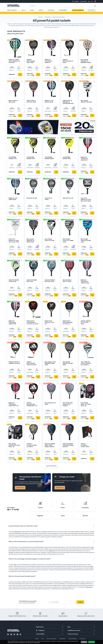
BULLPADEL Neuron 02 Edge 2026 (30, 241)
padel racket (17, 532)
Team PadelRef (83, 1)
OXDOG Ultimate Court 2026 (85, 445)
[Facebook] (8, 634)
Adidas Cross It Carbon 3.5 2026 (14, 363)
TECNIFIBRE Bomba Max (67, 158)
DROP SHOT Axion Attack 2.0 (49, 322)
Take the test (20, 488)
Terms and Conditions (51, 639)
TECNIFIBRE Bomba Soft (31, 158)
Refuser (84, 642)
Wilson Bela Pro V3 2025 (67, 281)
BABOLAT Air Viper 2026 (13, 199)
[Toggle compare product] (22, 40)
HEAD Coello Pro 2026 (13, 101)
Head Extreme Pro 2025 (32, 281)
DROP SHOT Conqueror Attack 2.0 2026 (32, 322)
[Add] (20, 75)
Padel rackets (48, 17)
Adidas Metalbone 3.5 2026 (68, 61)
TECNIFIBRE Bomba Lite (13, 158)
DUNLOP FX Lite (68, 198)
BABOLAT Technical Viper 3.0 (48, 61)
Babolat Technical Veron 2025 (85, 282)
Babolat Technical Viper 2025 (12, 322)
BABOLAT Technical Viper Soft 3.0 (14, 404)
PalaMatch (77, 1)
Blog (89, 1)
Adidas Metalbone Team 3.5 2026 (31, 363)
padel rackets (52, 551)
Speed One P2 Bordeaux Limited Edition (68, 102)
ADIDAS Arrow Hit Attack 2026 (86, 322)
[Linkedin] (14, 634)
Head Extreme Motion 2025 (50, 281)
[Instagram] (17, 634)
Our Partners (83, 639)
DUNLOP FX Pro (32, 198)
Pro (92, 1)
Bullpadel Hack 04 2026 (49, 240)
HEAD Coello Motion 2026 (31, 101)
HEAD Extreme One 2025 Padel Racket (68, 445)
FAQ (43, 639)
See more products (51, 466)
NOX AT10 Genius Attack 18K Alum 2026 (86, 200)
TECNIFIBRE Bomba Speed (49, 158)
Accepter (91, 642)
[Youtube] (11, 634)
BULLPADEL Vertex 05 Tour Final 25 (14, 445)
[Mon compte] (95, 6)
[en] (95, 1)
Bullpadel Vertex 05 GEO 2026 (86, 241)
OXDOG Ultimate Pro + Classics (32, 445)
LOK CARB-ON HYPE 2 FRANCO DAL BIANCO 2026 (86, 364)
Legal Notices (62, 639)
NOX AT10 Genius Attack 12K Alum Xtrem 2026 (14, 241)
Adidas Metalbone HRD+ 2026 (31, 61)
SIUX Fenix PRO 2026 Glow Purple (68, 404)
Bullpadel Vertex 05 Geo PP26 (68, 363)
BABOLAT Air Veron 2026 (49, 101)
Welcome (41, 17)
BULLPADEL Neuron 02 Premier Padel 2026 (86, 61)
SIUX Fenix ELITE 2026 (50, 404)
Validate (80, 602)
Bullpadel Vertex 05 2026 (86, 101)
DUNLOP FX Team (48, 199)
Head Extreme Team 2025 (14, 281)
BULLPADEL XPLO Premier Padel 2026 (50, 363)
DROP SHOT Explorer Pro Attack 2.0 (68, 322)
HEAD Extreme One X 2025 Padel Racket (50, 445)
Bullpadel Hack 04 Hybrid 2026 (68, 241)
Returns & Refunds (73, 639)
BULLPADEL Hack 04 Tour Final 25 (86, 404)
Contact (37, 639)
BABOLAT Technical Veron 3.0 (84, 159)
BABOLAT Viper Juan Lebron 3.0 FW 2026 (14, 61)
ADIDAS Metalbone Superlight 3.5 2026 (32, 404)
